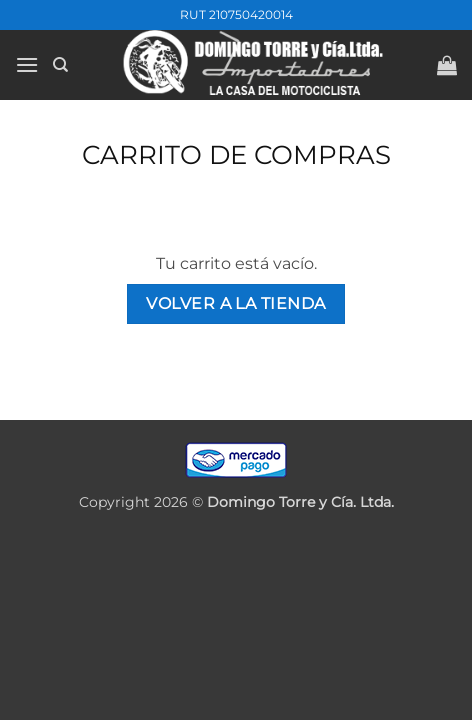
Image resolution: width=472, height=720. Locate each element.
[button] (27, 64)
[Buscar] (60, 65)
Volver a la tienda (235, 303)
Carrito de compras (236, 155)
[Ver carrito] (447, 65)
